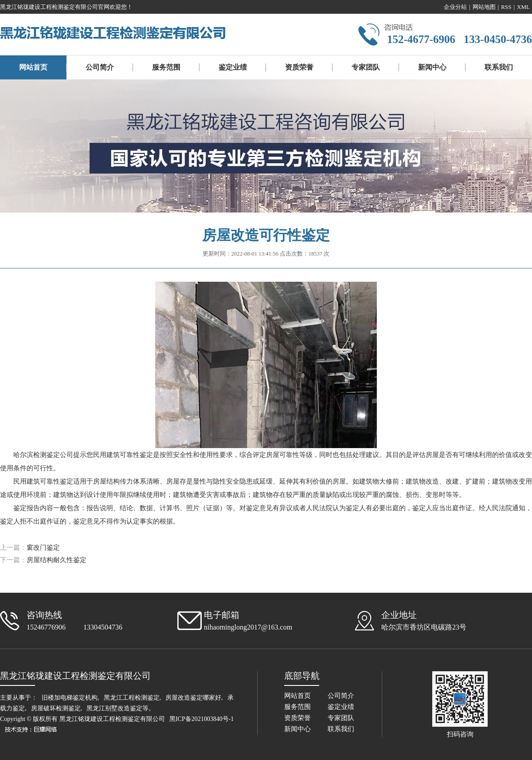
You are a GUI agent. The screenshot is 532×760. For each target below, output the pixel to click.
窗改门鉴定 (43, 547)
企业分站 (455, 7)
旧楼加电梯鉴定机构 (70, 698)
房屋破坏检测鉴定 (56, 708)
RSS (506, 7)
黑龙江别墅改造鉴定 (114, 708)
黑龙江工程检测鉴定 (132, 698)
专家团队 (366, 67)
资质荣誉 (299, 67)
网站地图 (484, 7)
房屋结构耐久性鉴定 (57, 560)
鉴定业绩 (233, 67)
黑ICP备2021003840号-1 (201, 719)
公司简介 (100, 67)
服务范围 (166, 67)
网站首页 (33, 67)
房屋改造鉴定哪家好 (193, 698)
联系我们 (499, 67)
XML (523, 7)
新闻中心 (432, 67)
